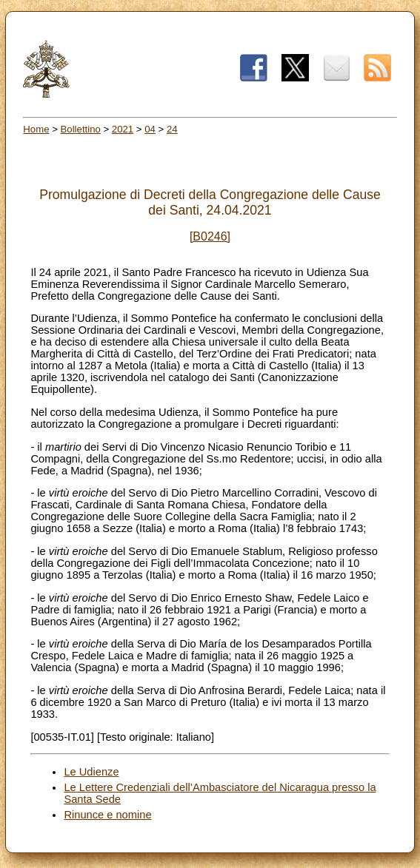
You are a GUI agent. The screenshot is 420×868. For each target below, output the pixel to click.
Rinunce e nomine (107, 815)
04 (150, 129)
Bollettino (81, 129)
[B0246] (210, 236)
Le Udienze (91, 772)
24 (172, 129)
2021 (123, 129)
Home (36, 129)
